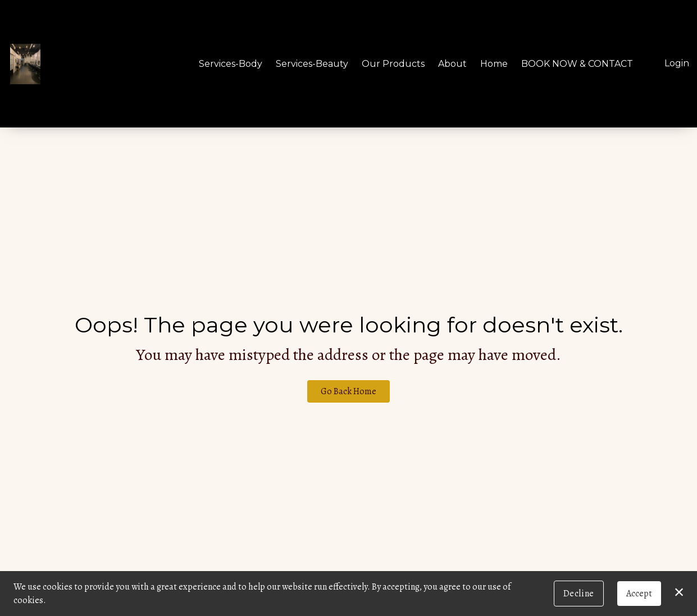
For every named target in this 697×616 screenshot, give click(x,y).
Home (494, 64)
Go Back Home (348, 391)
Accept (639, 594)
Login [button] (677, 63)
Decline (579, 594)
